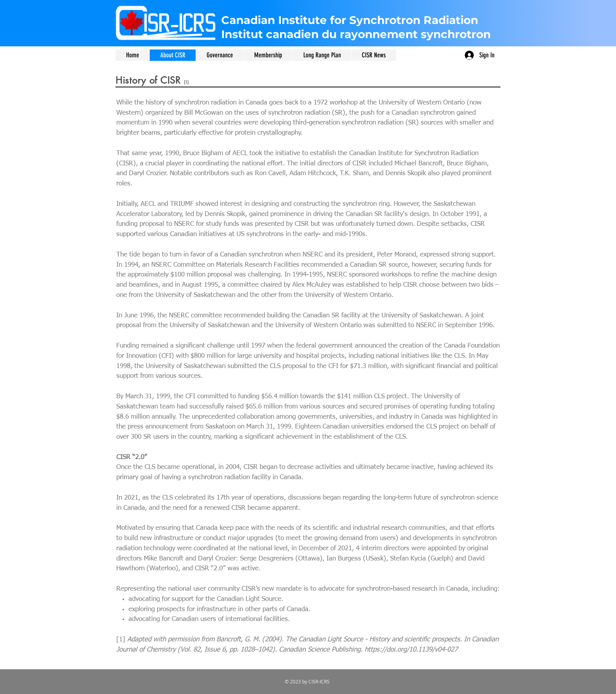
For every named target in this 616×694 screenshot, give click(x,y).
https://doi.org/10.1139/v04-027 (411, 650)
